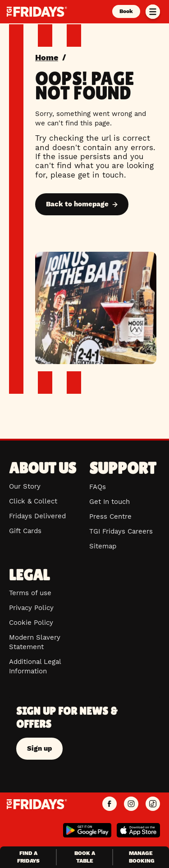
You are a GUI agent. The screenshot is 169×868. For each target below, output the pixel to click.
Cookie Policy (31, 623)
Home (47, 57)
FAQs (98, 487)
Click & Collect (33, 501)
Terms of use (30, 593)
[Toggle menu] (153, 12)
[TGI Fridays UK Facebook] (110, 804)
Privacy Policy (31, 608)
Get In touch (110, 502)
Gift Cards (25, 531)
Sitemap (103, 546)
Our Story (25, 486)
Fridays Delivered (37, 516)
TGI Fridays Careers (121, 531)
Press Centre (110, 516)
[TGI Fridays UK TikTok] (153, 804)
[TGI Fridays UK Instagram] (131, 804)
